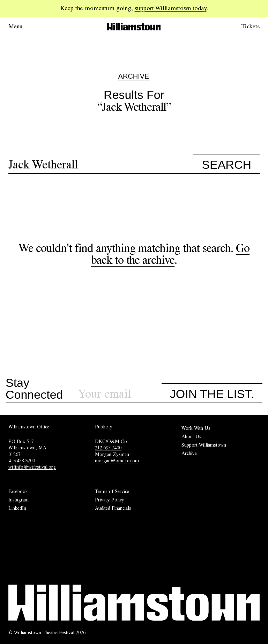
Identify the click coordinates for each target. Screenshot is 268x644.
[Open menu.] (25, 27)
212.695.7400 (108, 448)
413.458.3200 (22, 461)
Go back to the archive (170, 254)
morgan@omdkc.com (117, 461)
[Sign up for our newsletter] (120, 394)
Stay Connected (34, 389)
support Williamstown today (171, 8)
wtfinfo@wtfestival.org (32, 467)
